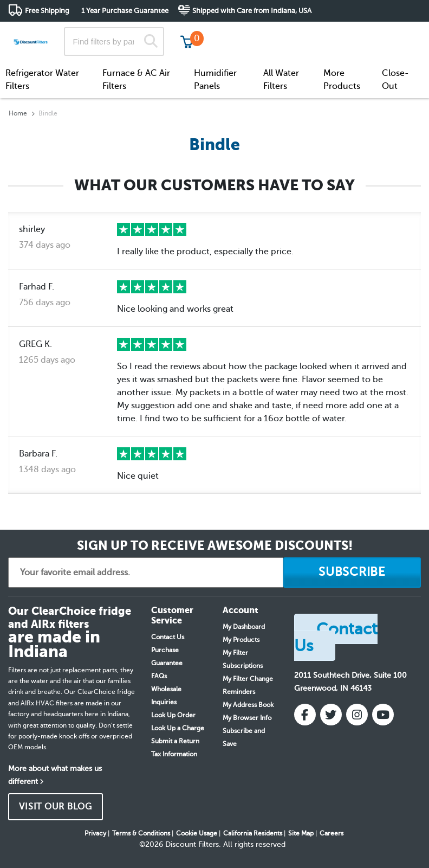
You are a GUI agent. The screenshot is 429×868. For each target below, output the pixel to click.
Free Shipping (47, 11)
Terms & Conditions (141, 833)
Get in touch (398, 33)
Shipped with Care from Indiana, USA (252, 11)
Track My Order (248, 32)
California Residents (253, 833)
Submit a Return (175, 741)
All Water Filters (281, 80)
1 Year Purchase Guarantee (125, 11)
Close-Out (395, 80)
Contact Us (168, 637)
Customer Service (325, 32)
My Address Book (248, 705)
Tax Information (174, 754)
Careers (331, 833)
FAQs (159, 676)
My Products (241, 640)
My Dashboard (244, 627)
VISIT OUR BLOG (56, 807)
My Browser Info (247, 718)
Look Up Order (173, 715)
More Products (342, 80)
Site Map (301, 833)
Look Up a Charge (178, 728)
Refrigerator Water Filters (42, 80)
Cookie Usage (197, 833)
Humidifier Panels (215, 80)
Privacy (95, 833)
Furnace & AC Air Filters (136, 80)
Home (18, 113)
